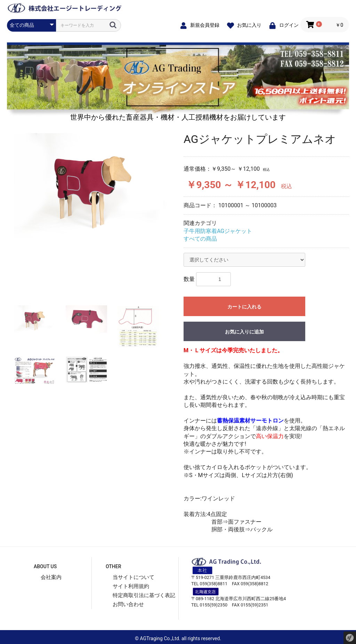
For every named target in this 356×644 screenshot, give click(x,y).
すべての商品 (200, 239)
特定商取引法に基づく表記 (144, 595)
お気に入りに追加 (244, 332)
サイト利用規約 (131, 586)
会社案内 (51, 577)
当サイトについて (133, 577)
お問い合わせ (128, 604)
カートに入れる (244, 307)
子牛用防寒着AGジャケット (218, 231)
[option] (92, 186)
